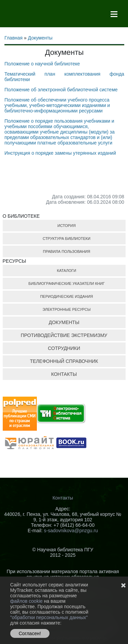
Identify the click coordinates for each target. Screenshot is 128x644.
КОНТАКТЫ (64, 374)
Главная (13, 38)
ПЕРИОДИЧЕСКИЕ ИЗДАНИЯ (67, 296)
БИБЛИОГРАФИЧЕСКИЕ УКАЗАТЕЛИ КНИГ (66, 283)
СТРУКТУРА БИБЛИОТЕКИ (67, 239)
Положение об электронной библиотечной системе (61, 90)
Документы (40, 38)
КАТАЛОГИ (67, 271)
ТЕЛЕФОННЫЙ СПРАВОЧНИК (64, 361)
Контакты (63, 498)
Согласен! (30, 633)
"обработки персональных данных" (49, 617)
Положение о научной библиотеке (42, 64)
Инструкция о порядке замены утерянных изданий (60, 153)
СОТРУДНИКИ (64, 348)
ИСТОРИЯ (66, 226)
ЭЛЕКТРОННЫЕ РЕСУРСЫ (66, 309)
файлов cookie (27, 601)
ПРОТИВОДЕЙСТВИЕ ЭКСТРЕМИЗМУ (64, 335)
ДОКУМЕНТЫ (64, 322)
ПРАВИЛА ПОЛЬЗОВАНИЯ (67, 251)
